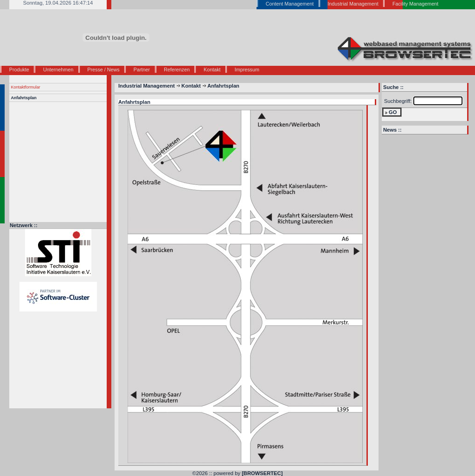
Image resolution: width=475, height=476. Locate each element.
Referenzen (177, 70)
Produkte (19, 70)
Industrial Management (147, 86)
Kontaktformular (26, 87)
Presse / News (103, 70)
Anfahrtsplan (24, 98)
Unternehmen (58, 70)
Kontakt (212, 70)
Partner (142, 70)
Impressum (247, 70)
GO (393, 112)
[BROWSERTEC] (262, 473)
